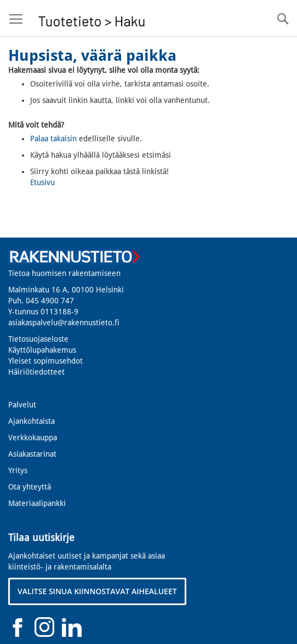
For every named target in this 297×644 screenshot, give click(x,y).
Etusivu (42, 182)
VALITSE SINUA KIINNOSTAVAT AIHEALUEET (97, 591)
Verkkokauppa (33, 438)
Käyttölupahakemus (42, 350)
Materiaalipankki (37, 503)
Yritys (18, 470)
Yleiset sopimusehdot (45, 361)
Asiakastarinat (32, 454)
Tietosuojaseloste (38, 339)
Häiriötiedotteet (36, 372)
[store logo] (92, 18)
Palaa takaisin (53, 139)
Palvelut (22, 405)
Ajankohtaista (32, 421)
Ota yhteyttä (30, 487)
